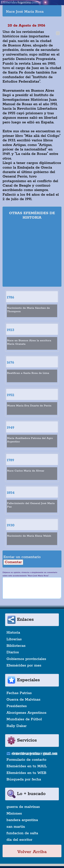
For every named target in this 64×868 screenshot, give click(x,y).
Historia (13, 633)
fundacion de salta (22, 833)
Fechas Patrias (19, 693)
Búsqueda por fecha (24, 779)
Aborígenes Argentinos (26, 713)
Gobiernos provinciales (26, 659)
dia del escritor (19, 840)
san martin (16, 827)
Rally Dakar (17, 726)
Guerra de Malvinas (23, 700)
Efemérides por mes (24, 665)
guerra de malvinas (23, 807)
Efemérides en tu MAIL (27, 766)
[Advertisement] (32, 254)
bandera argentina (22, 820)
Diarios (13, 652)
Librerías (14, 639)
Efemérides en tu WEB (26, 773)
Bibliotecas (16, 646)
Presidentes (17, 706)
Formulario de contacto (26, 760)
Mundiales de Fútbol (24, 719)
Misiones (14, 814)
